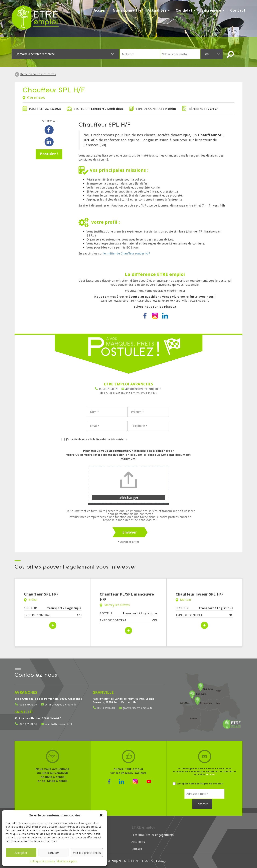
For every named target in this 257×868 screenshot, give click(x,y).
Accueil (100, 10)
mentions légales (138, 861)
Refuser (54, 853)
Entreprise (213, 10)
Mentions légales (67, 861)
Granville (103, 692)
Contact (238, 10)
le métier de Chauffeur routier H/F (127, 253)
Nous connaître (127, 10)
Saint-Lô (24, 712)
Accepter (21, 853)
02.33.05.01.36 (28, 724)
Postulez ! (49, 154)
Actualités (159, 10)
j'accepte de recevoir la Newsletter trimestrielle (94, 439)
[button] (101, 815)
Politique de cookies (42, 861)
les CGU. (211, 774)
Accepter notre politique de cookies (198, 784)
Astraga (161, 861)
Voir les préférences (87, 853)
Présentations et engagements (153, 835)
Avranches (26, 692)
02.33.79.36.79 (109, 389)
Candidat (186, 10)
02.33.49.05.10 (106, 708)
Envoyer (130, 532)
